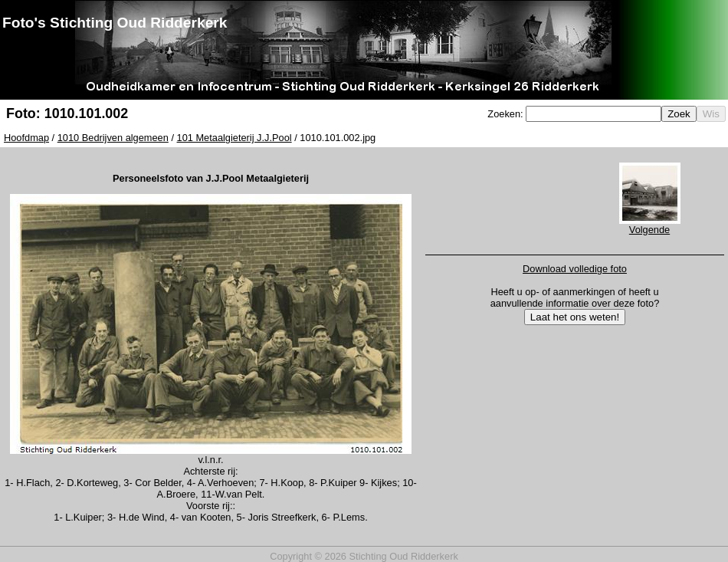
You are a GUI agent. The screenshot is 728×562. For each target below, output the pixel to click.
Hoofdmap (26, 138)
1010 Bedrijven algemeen (113, 138)
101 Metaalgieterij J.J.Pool (234, 138)
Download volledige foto (575, 269)
